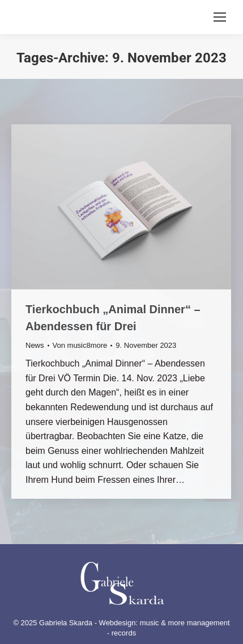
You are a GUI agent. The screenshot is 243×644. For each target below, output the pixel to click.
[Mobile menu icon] (220, 17)
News (35, 345)
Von (80, 345)
